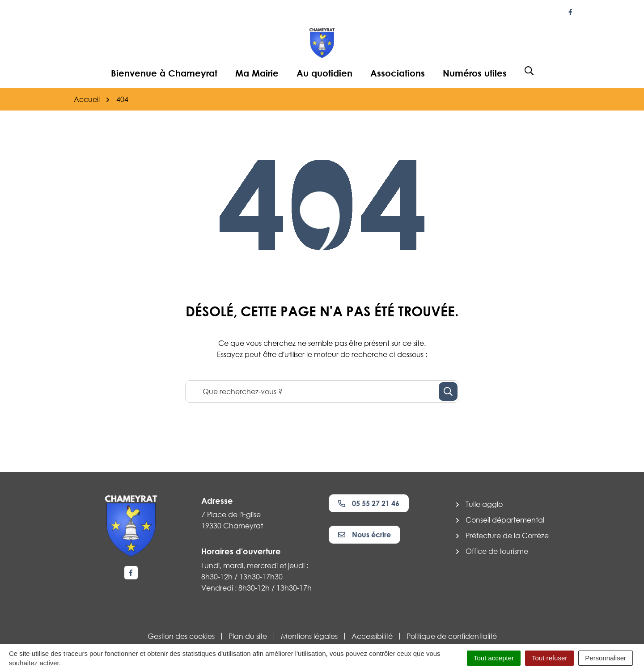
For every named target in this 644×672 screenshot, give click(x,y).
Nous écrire (364, 535)
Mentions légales (309, 636)
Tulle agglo (484, 504)
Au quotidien (324, 73)
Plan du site (248, 636)
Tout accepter (494, 658)
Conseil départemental (505, 520)
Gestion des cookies (181, 636)
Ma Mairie (257, 73)
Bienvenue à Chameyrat (164, 73)
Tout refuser (549, 658)
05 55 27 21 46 (369, 503)
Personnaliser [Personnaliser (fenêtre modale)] (606, 658)
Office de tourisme (497, 551)
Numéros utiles (475, 73)
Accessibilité (372, 636)
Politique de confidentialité (452, 636)
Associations (398, 73)
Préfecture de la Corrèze (507, 536)
